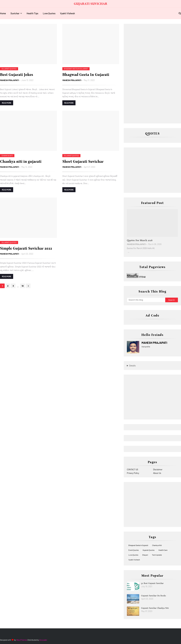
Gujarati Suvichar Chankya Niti (155, 608)
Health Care (163, 550)
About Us (157, 473)
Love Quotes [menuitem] (49, 13)
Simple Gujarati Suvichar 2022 (26, 248)
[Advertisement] (150, 73)
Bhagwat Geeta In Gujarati (138, 545)
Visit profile (146, 347)
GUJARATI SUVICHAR (90, 4)
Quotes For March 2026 (140, 240)
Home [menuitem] (3, 13)
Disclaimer (158, 469)
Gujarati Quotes (149, 550)
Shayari (145, 555)
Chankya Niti (157, 545)
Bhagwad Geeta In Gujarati (86, 75)
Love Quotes (133, 555)
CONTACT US (133, 469)
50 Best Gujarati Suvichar (152, 583)
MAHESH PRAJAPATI (10, 80)
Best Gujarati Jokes (17, 75)
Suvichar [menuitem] (15, 13)
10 (23, 286)
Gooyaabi (43, 640)
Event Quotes (134, 550)
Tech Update (157, 555)
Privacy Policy (133, 473)
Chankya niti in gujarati (21, 162)
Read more (7, 103)
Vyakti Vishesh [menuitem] (67, 13)
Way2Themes (22, 640)
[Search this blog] (146, 300)
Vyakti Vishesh (134, 560)
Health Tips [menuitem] (32, 13)
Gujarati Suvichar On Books (153, 596)
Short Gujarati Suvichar (83, 162)
